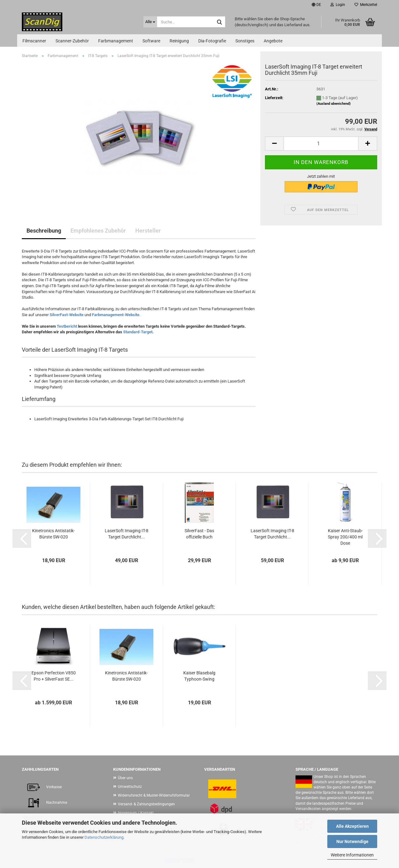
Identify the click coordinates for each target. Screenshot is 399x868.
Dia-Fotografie (212, 41)
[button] (316, 5)
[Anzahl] (321, 144)
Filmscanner (34, 41)
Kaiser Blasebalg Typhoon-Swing (199, 676)
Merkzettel (366, 5)
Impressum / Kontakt (136, 813)
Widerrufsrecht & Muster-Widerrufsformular (154, 795)
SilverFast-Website (67, 315)
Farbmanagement (116, 41)
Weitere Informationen (352, 855)
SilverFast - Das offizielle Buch (199, 534)
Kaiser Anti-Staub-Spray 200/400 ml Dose (345, 537)
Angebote (273, 41)
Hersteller (148, 231)
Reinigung (179, 41)
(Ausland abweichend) (334, 104)
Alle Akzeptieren (352, 826)
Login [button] (338, 5)
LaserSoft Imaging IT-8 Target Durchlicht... (127, 534)
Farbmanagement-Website (116, 315)
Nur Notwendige (352, 841)
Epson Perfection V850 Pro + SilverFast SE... (54, 676)
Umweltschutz (130, 787)
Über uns (125, 778)
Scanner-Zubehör (72, 41)
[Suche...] (150, 22)
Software (151, 41)
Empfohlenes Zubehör (98, 231)
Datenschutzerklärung (104, 837)
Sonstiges (245, 41)
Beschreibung (44, 231)
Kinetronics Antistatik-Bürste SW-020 (53, 534)
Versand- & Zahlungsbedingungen (146, 804)
